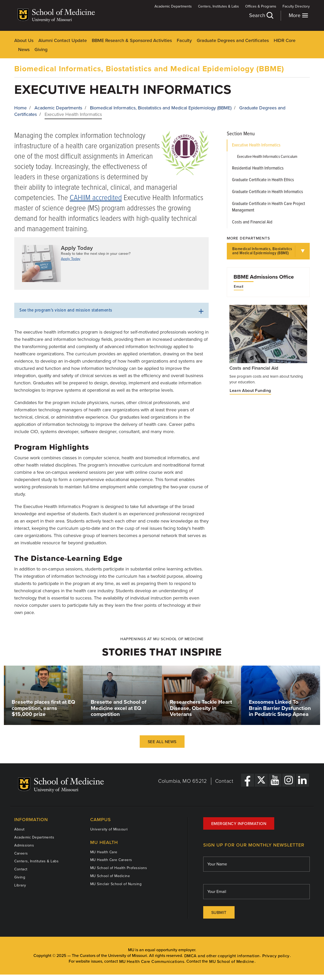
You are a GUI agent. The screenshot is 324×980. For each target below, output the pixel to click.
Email (239, 287)
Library (20, 885)
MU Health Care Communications (152, 962)
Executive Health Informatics (256, 145)
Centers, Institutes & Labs (219, 6)
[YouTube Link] (275, 780)
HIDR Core (285, 40)
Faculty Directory (296, 6)
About (19, 829)
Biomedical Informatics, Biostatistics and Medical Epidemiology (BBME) (149, 69)
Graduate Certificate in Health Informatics (267, 192)
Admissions (24, 845)
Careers (21, 853)
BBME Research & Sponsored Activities (132, 40)
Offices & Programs (261, 6)
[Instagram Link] (289, 780)
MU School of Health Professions (119, 868)
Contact (224, 781)
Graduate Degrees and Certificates (233, 40)
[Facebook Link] (248, 780)
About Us (24, 40)
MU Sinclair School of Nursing (116, 884)
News (24, 50)
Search (261, 15)
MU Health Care (104, 852)
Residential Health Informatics (258, 168)
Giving (41, 50)
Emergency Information (239, 824)
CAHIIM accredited (96, 198)
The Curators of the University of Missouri (109, 956)
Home (20, 108)
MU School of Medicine (110, 876)
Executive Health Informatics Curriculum (267, 157)
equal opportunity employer (170, 950)
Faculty (184, 40)
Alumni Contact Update (63, 40)
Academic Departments (173, 6)
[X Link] (261, 780)
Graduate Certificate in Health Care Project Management (269, 207)
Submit (219, 913)
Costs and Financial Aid (252, 222)
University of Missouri (109, 829)
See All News (162, 742)
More (298, 15)
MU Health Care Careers (111, 860)
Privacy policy (276, 956)
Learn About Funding (250, 391)
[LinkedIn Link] (302, 780)
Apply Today (71, 259)
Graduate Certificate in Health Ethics (263, 180)
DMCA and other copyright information (222, 956)
